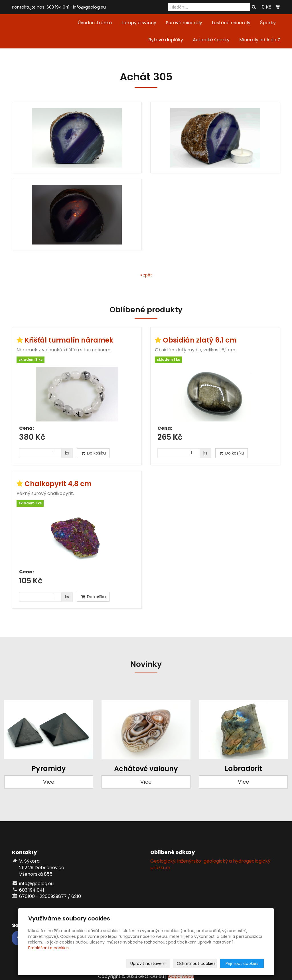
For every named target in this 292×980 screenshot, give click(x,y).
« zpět (146, 275)
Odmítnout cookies (196, 963)
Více (49, 782)
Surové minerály (184, 23)
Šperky (268, 23)
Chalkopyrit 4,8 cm (58, 484)
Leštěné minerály (231, 23)
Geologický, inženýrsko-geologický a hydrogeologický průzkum (210, 864)
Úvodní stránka (95, 23)
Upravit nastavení (148, 963)
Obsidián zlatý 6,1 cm (200, 340)
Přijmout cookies (242, 963)
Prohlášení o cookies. (49, 948)
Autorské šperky (211, 40)
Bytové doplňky (166, 40)
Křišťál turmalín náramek (69, 340)
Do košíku (93, 453)
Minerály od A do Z (260, 40)
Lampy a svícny (139, 23)
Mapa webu (181, 976)
